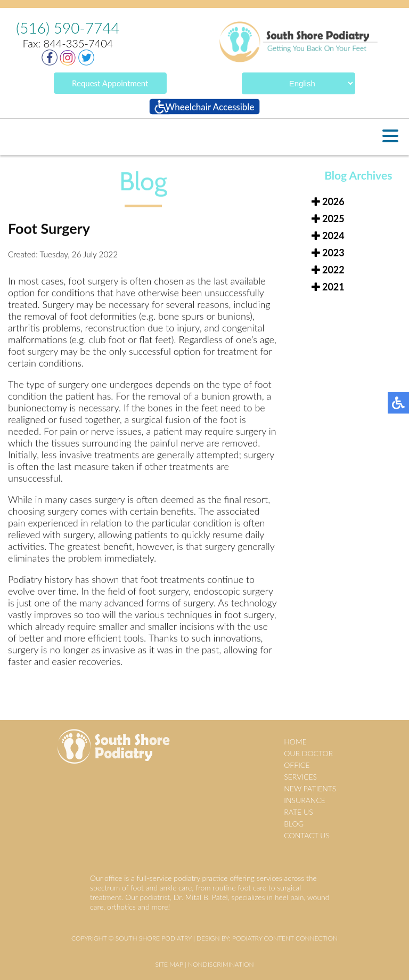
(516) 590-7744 (68, 28)
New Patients (310, 788)
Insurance (305, 800)
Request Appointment (110, 83)
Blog (294, 824)
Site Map (169, 964)
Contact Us (307, 835)
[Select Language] (298, 83)
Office (297, 765)
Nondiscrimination (221, 964)
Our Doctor (308, 753)
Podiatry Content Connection (285, 938)
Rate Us (298, 812)
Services (300, 777)
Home (295, 742)
